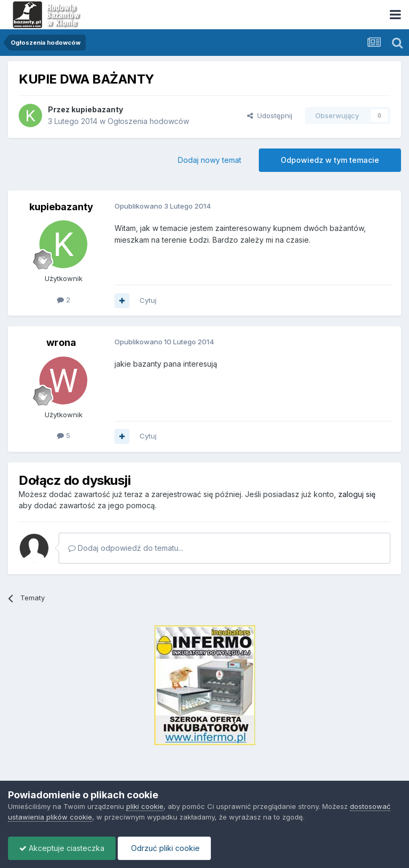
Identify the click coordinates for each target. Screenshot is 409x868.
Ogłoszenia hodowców (148, 121)
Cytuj (148, 300)
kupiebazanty (97, 109)
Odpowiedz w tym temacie (330, 160)
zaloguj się (357, 494)
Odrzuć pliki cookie (164, 848)
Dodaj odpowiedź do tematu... (126, 548)
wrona (61, 342)
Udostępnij (270, 115)
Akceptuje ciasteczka (62, 848)
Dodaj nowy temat (210, 160)
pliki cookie (145, 806)
